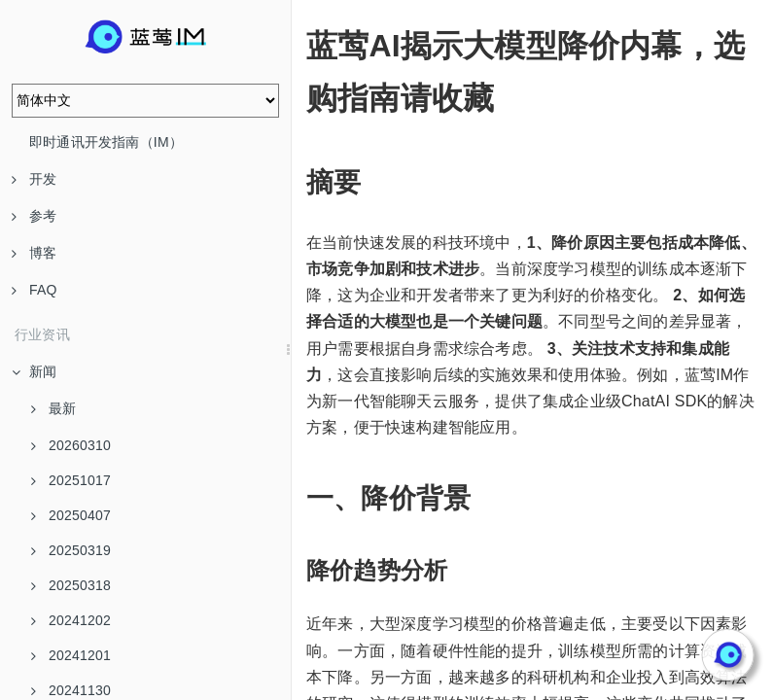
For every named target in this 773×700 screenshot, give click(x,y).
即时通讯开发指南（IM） (106, 142)
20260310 (71, 445)
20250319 (71, 550)
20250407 (71, 515)
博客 (34, 253)
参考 (34, 216)
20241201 (71, 655)
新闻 (34, 371)
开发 (34, 179)
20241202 (71, 620)
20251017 (71, 480)
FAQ (35, 290)
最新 (53, 408)
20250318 (71, 585)
